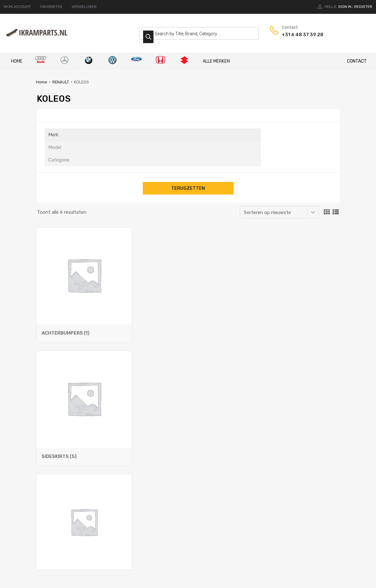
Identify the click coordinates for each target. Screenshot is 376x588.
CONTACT (357, 61)
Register (363, 7)
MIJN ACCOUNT (17, 7)
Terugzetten (188, 188)
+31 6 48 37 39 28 (297, 35)
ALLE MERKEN (216, 61)
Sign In (345, 7)
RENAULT (61, 82)
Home (17, 61)
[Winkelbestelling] (279, 212)
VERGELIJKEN (84, 7)
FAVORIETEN (51, 7)
